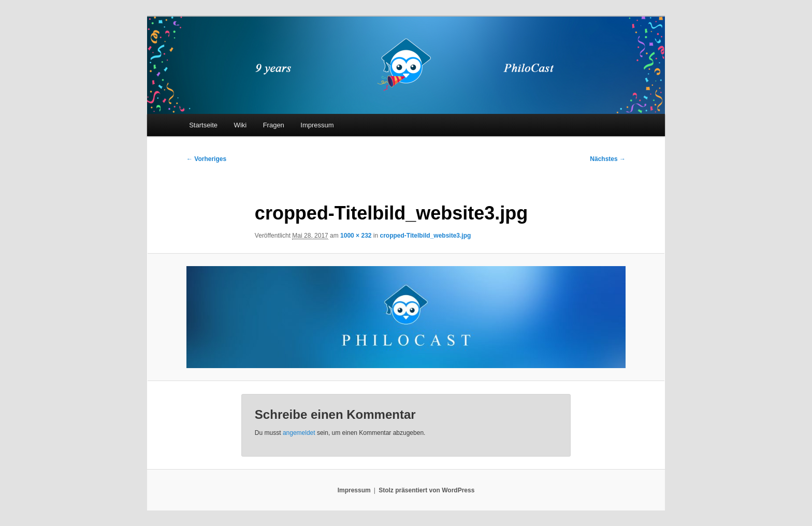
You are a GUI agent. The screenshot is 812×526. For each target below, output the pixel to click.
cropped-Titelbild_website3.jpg (426, 236)
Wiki (241, 125)
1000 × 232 (356, 236)
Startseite (203, 125)
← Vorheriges (206, 159)
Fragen (274, 125)
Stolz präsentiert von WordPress (426, 490)
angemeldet (299, 433)
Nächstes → (608, 159)
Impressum (317, 125)
